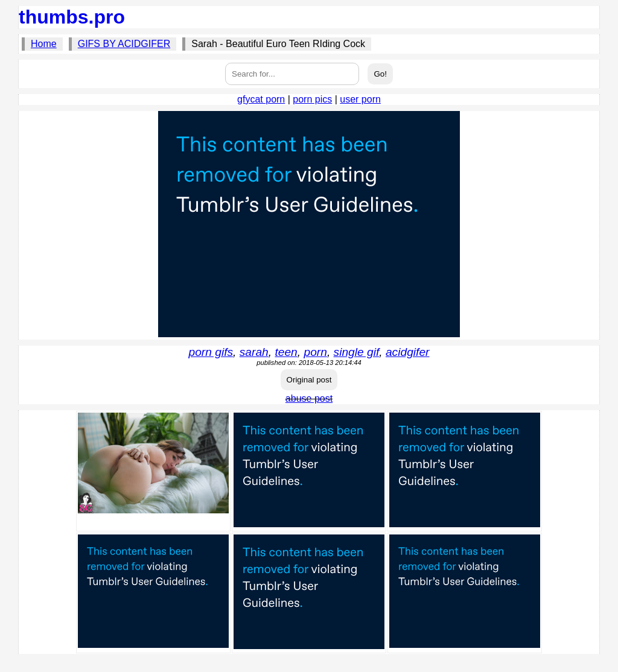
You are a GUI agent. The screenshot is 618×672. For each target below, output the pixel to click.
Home (44, 44)
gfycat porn (261, 99)
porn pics (312, 99)
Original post (309, 380)
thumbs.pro (72, 17)
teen (286, 352)
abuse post (309, 398)
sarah (254, 352)
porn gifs (211, 352)
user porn (360, 99)
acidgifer (408, 352)
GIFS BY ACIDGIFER (124, 44)
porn (315, 352)
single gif (357, 352)
